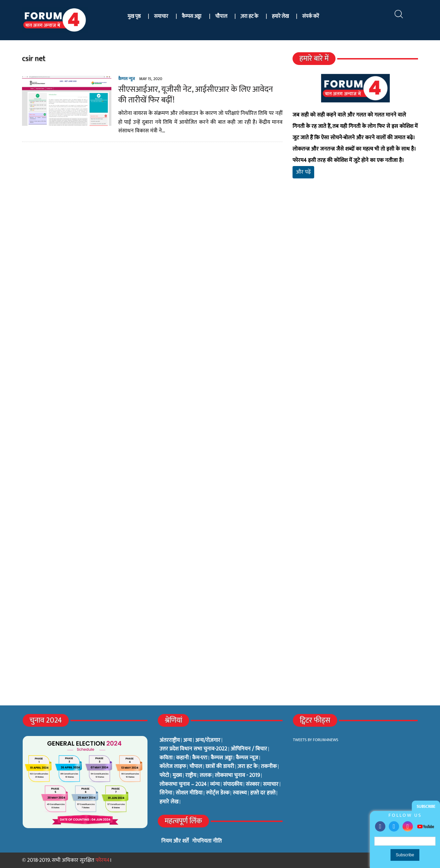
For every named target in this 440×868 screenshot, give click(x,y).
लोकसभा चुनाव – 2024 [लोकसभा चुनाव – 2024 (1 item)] (183, 784)
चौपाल (221, 16)
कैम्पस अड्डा (192, 16)
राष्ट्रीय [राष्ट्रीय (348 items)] (191, 776)
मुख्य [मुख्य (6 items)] (177, 776)
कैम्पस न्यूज (126, 79)
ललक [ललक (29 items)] (206, 776)
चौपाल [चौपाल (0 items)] (196, 767)
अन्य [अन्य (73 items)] (188, 740)
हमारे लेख (280, 16)
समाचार (161, 16)
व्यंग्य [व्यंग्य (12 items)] (215, 784)
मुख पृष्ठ (134, 16)
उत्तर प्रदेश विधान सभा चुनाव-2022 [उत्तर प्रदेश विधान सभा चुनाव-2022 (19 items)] (193, 749)
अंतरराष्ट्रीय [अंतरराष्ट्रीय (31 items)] (170, 740)
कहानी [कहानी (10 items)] (182, 758)
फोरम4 (103, 860)
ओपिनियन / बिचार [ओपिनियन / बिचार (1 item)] (249, 749)
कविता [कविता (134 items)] (166, 758)
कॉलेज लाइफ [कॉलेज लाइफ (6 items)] (173, 767)
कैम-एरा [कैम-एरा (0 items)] (200, 758)
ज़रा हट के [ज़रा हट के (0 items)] (247, 767)
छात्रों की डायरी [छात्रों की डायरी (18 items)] (220, 767)
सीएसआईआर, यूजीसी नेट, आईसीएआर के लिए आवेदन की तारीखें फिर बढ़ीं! (196, 95)
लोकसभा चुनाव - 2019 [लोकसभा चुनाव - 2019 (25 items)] (237, 776)
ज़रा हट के (249, 16)
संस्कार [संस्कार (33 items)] (253, 784)
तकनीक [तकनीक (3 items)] (269, 767)
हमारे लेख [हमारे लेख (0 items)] (169, 802)
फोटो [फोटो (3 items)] (164, 776)
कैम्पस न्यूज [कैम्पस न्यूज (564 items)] (247, 758)
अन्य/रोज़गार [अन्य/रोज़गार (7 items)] (208, 740)
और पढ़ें (303, 172)
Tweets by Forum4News (316, 740)
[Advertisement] (355, 265)
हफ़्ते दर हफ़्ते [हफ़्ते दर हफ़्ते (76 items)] (263, 793)
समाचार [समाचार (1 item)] (271, 784)
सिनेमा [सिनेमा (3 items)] (166, 793)
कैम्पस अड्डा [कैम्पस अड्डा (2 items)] (222, 758)
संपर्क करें (311, 16)
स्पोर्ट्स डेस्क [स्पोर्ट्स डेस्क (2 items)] (218, 793)
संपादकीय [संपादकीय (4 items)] (233, 784)
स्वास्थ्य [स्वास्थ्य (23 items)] (240, 793)
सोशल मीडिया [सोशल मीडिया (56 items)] (189, 793)
